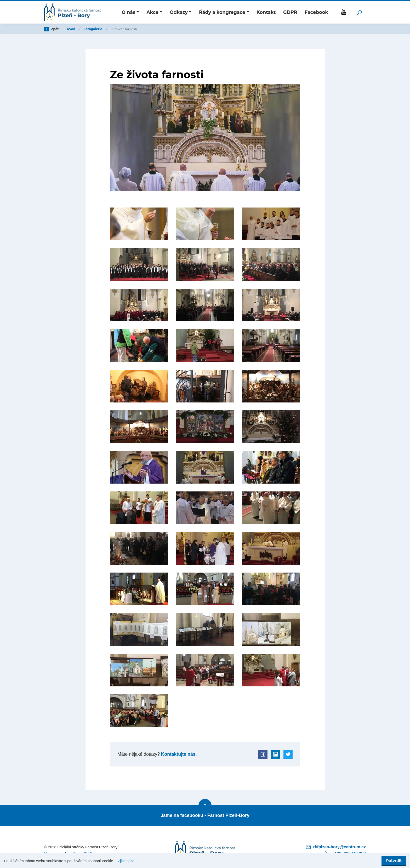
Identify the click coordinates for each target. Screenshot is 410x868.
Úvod (72, 29)
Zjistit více (126, 861)
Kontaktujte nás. (178, 754)
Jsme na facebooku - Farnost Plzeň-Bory (205, 815)
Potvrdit (394, 861)
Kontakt (266, 12)
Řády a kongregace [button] (222, 12)
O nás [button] (128, 12)
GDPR (290, 12)
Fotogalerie (93, 29)
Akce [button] (152, 12)
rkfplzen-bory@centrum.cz (336, 847)
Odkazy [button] (179, 12)
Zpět (52, 29)
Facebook (316, 12)
